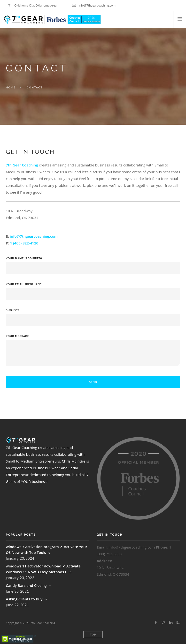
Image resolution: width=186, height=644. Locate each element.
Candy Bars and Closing (26, 585)
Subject (93, 315)
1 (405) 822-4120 (24, 243)
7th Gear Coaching (22, 165)
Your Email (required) (93, 289)
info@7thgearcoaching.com (34, 236)
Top (93, 635)
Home (11, 88)
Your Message (93, 354)
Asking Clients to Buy (24, 599)
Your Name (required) (93, 263)
